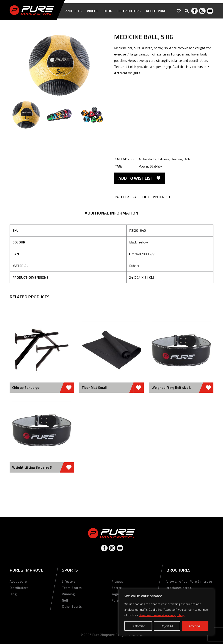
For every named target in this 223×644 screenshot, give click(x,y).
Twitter (122, 197)
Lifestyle (69, 581)
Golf (65, 600)
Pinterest (162, 197)
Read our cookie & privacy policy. (162, 615)
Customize (138, 626)
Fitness (164, 159)
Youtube (210, 11)
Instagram (202, 11)
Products (73, 11)
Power (143, 166)
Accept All (195, 626)
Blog (108, 11)
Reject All (167, 626)
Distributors (129, 11)
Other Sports (72, 606)
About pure (156, 11)
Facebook (194, 11)
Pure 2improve (103, 635)
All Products (148, 159)
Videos (93, 11)
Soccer (117, 588)
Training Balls (181, 159)
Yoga (115, 594)
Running (68, 594)
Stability (156, 166)
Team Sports (72, 588)
